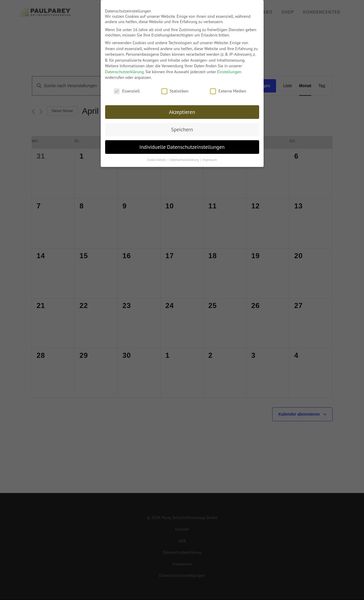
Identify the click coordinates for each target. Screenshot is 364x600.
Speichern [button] (182, 128)
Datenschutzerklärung (125, 70)
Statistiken (175, 89)
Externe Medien (228, 89)
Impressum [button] (210, 158)
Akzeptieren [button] (182, 110)
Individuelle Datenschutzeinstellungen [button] (182, 145)
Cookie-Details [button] (157, 158)
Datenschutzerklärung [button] (185, 158)
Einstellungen (229, 70)
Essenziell (127, 89)
